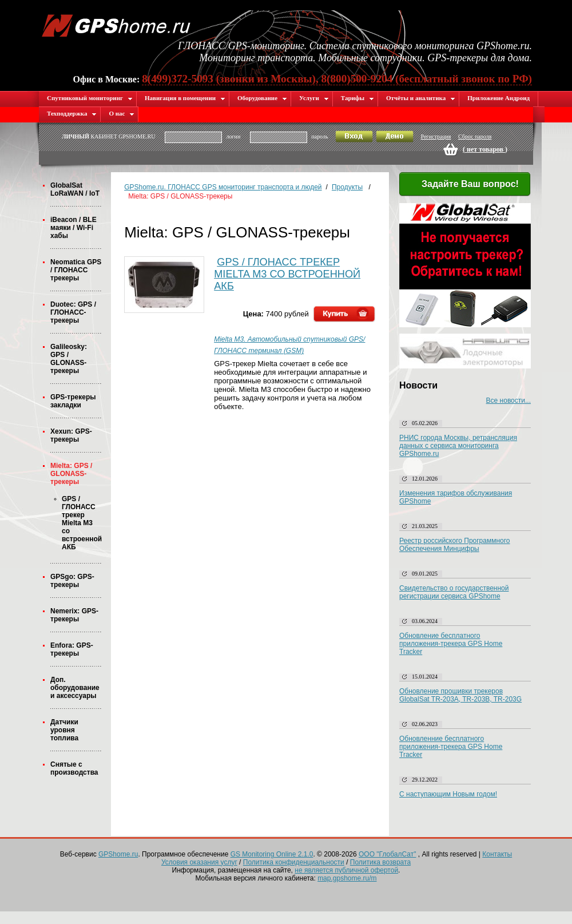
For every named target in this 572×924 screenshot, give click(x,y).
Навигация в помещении (185, 98)
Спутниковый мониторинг (90, 98)
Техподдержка (72, 113)
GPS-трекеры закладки (73, 401)
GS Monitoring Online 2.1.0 (272, 854)
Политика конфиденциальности (294, 862)
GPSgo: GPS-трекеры (72, 581)
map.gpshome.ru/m (347, 878)
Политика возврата (380, 862)
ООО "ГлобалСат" (387, 854)
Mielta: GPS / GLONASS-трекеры (71, 474)
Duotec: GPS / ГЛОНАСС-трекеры (73, 312)
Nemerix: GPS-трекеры (74, 615)
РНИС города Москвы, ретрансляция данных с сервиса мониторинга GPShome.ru (458, 446)
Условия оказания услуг (199, 862)
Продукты (347, 187)
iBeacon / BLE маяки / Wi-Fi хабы (74, 228)
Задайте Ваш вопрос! (463, 185)
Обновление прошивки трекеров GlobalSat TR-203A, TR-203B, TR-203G (460, 695)
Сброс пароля (475, 136)
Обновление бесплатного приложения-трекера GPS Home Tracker (451, 644)
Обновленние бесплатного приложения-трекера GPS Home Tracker (451, 747)
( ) (485, 149)
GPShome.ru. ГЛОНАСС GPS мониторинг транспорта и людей (223, 187)
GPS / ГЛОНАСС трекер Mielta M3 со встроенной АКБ (82, 523)
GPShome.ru (118, 854)
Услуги (314, 98)
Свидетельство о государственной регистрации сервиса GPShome (454, 592)
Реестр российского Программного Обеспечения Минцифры (455, 545)
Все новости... (509, 400)
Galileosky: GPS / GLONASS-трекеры (69, 359)
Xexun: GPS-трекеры (71, 435)
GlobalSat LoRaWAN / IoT (75, 189)
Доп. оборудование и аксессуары (75, 688)
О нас (122, 113)
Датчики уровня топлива (64, 730)
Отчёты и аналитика (421, 98)
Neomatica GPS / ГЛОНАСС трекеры (76, 270)
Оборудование (262, 98)
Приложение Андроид (498, 98)
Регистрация (436, 136)
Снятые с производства (74, 768)
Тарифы (357, 98)
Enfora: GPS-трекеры (72, 649)
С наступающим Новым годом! (448, 794)
